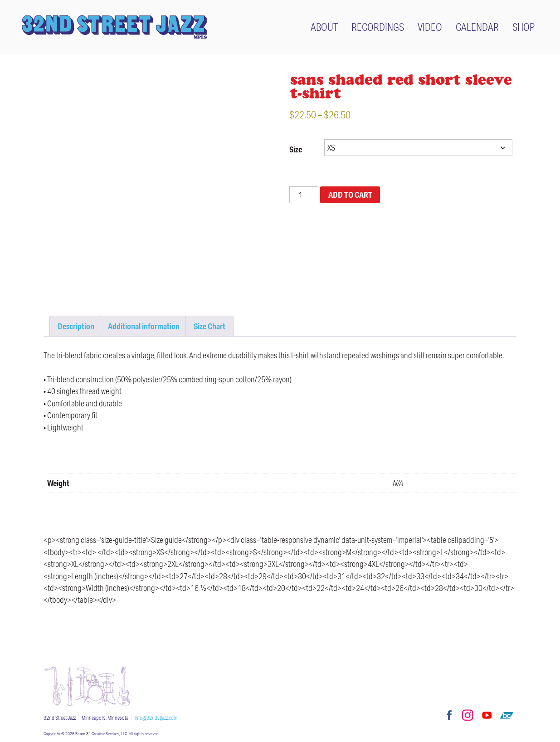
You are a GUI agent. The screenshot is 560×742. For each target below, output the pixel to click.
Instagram (467, 715)
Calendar (477, 27)
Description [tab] (76, 326)
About (324, 27)
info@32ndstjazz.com (156, 718)
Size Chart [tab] (209, 326)
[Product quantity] (304, 195)
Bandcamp (506, 715)
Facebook (448, 715)
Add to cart (350, 195)
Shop (523, 27)
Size (296, 149)
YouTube (487, 715)
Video (430, 27)
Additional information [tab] (144, 326)
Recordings (378, 27)
